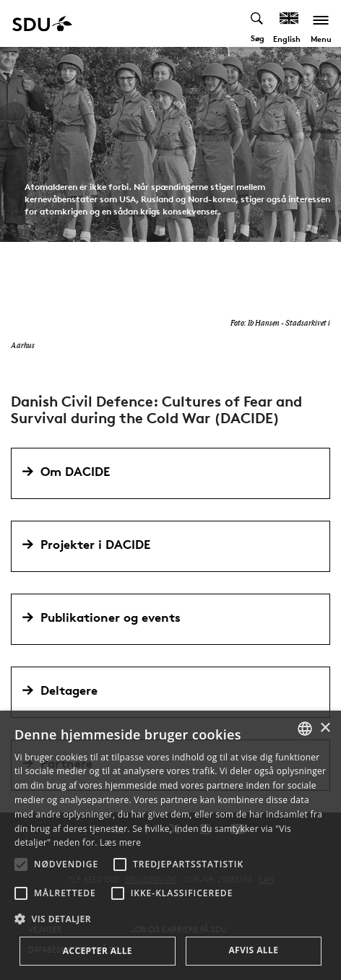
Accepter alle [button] (98, 951)
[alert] (170, 845)
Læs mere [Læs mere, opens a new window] (120, 842)
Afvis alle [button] (253, 950)
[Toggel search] (258, 23)
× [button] (325, 728)
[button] (21, 864)
